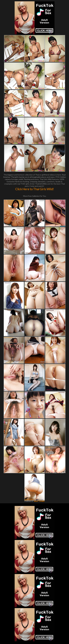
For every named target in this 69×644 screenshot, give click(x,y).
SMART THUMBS (39, 501)
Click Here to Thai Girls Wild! (35, 189)
